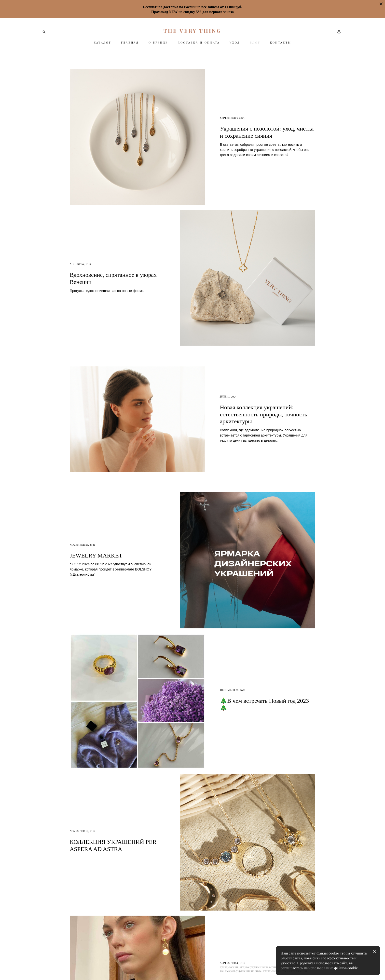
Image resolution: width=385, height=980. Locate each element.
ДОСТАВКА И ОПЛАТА (199, 42)
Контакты (254, 891)
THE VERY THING (193, 31)
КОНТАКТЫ (281, 42)
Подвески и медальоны (214, 891)
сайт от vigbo (52, 968)
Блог (199, 923)
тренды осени (229, 570)
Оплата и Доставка (262, 880)
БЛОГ (255, 42)
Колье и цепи (206, 902)
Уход (250, 858)
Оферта (252, 869)
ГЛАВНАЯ (130, 42)
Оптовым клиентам (262, 913)
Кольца (201, 880)
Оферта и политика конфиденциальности (213, 913)
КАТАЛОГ (103, 42)
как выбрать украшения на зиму (241, 574)
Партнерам (255, 902)
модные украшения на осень (258, 570)
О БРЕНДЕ (158, 42)
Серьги (201, 869)
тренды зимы (272, 574)
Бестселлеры (206, 858)
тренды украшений (295, 574)
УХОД (235, 42)
